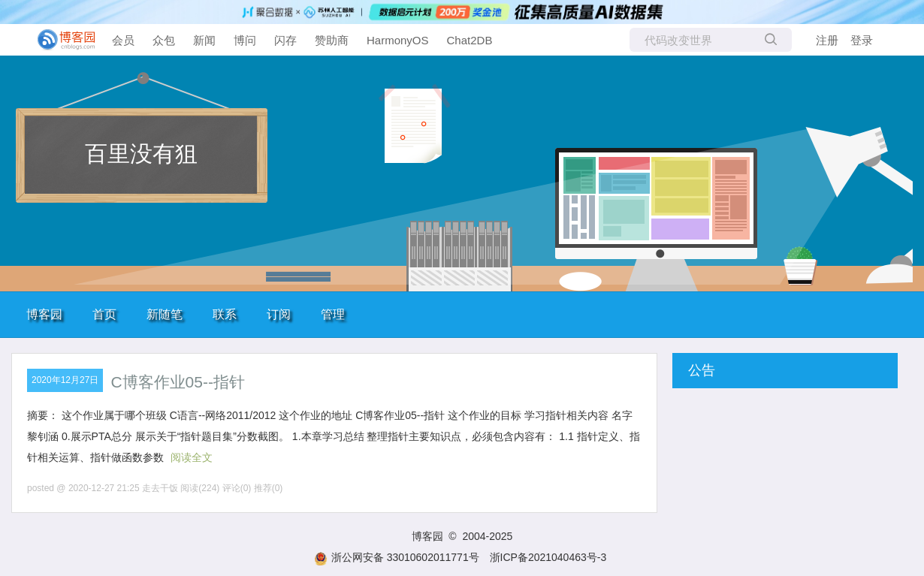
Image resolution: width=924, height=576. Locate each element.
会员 (123, 40)
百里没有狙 (141, 154)
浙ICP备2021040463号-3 (548, 557)
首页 (104, 314)
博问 (245, 40)
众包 (164, 40)
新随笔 (165, 314)
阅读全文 (192, 457)
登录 (862, 40)
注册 (827, 40)
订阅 (279, 314)
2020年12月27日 (65, 380)
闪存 (285, 40)
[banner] (60, 40)
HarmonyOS (398, 40)
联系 (225, 314)
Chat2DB (470, 40)
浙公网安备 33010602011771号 (397, 557)
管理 (333, 314)
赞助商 (332, 40)
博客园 (44, 314)
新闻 (204, 40)
